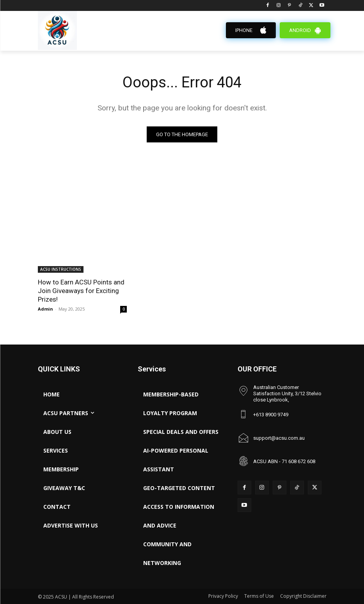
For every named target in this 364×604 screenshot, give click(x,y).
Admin (45, 309)
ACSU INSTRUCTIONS (61, 269)
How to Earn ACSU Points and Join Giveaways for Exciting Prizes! (81, 291)
